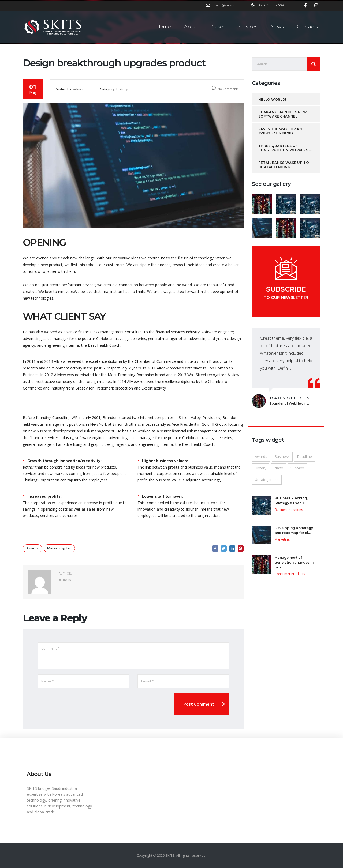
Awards (32, 549)
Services (248, 26)
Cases (219, 26)
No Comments (225, 90)
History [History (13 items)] (261, 469)
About (191, 26)
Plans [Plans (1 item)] (278, 469)
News (277, 26)
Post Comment (199, 705)
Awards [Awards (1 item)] (261, 458)
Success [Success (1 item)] (297, 469)
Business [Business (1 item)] (282, 458)
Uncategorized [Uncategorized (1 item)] (267, 481)
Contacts (307, 26)
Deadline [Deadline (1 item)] (305, 458)
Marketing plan (59, 549)
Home (164, 26)
